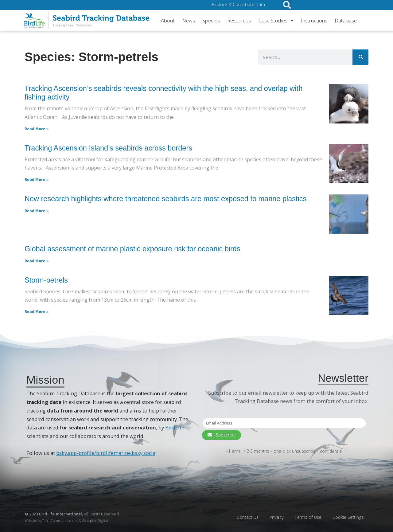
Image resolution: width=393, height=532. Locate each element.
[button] (287, 5)
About (168, 21)
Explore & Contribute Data (239, 5)
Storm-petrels (46, 280)
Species (211, 21)
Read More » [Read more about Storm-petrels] (37, 312)
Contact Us (243, 517)
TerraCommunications (60, 520)
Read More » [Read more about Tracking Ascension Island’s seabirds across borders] (37, 180)
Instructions (314, 21)
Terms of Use (306, 517)
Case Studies (276, 20)
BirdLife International (60, 514)
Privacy (273, 517)
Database (346, 21)
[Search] (359, 57)
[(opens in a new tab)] (349, 214)
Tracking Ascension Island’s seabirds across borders (108, 148)
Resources (239, 21)
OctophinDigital (95, 520)
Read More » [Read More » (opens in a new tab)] (37, 211)
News (189, 21)
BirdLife (175, 428)
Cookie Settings (347, 517)
